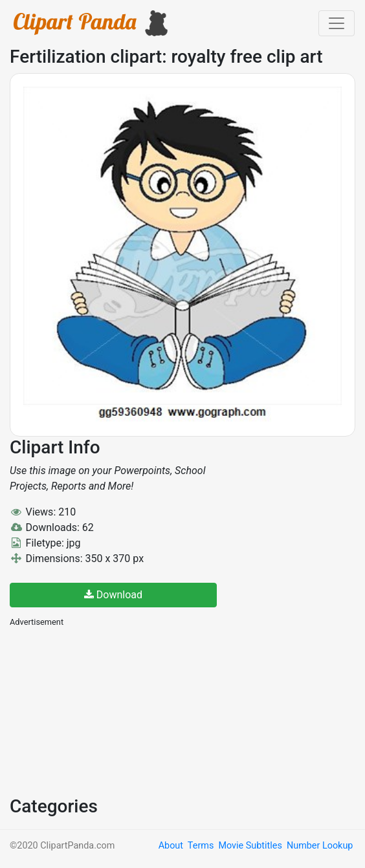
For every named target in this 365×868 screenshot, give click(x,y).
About (171, 846)
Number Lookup (320, 846)
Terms (201, 846)
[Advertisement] (107, 710)
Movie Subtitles (250, 846)
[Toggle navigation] (337, 23)
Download (113, 595)
